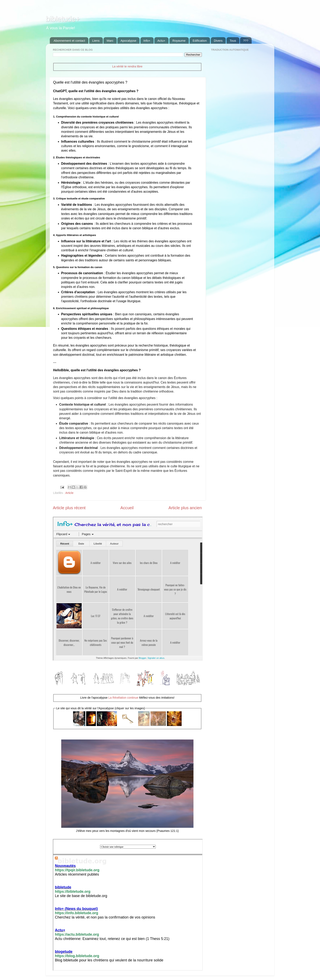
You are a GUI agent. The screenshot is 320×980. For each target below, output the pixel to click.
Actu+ (161, 41)
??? (246, 41)
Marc (110, 41)
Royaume (179, 41)
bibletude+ (63, 19)
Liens (96, 41)
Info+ (147, 41)
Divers (218, 41)
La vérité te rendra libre (127, 66)
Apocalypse (128, 41)
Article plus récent (69, 508)
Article (69, 493)
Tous (233, 41)
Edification (200, 41)
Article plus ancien (185, 508)
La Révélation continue (123, 698)
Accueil (127, 508)
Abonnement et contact (69, 41)
